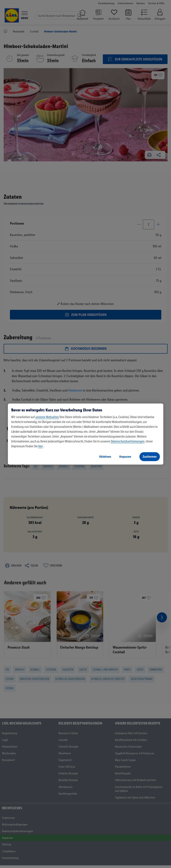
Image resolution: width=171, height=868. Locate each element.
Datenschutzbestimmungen (128, 441)
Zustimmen (150, 457)
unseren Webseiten (47, 417)
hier (41, 446)
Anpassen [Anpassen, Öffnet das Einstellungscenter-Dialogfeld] (125, 457)
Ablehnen (105, 457)
